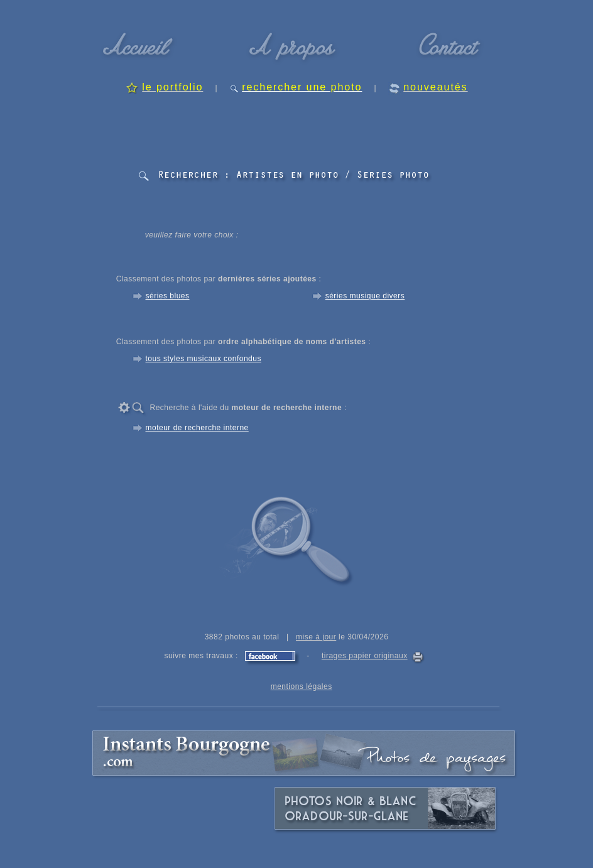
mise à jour (316, 637)
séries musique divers (365, 296)
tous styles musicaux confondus (204, 359)
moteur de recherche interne (197, 428)
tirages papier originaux (365, 656)
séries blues (168, 296)
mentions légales (302, 686)
